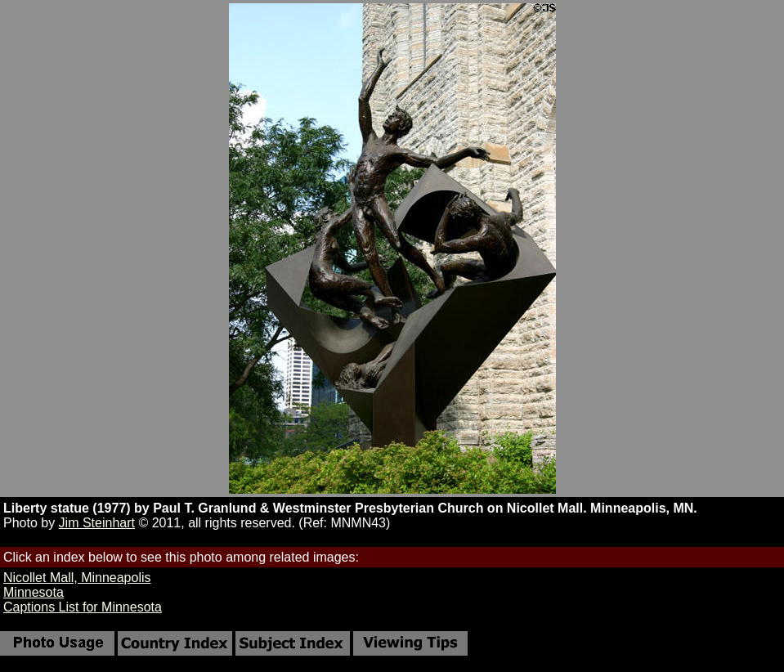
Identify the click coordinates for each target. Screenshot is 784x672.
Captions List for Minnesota (83, 607)
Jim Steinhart (97, 523)
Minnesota (34, 592)
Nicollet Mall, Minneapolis (77, 578)
